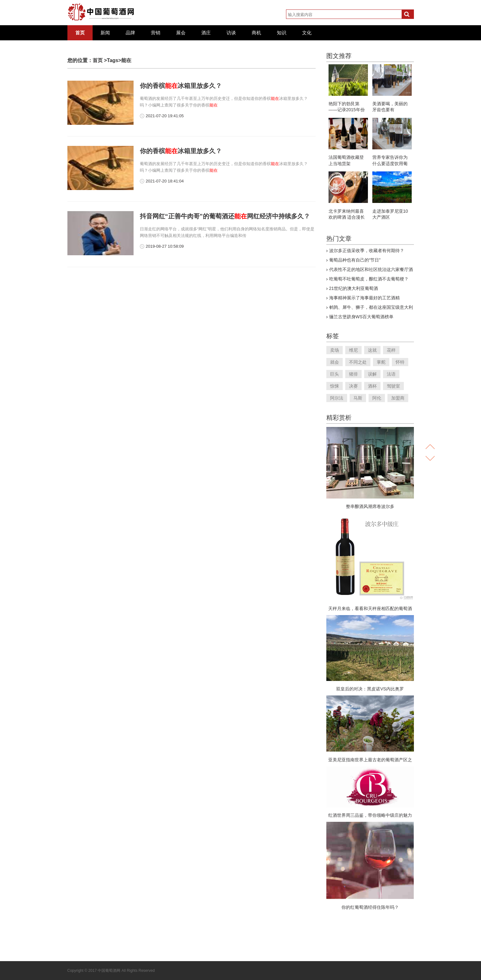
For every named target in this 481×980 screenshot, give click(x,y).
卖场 (335, 350)
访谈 (231, 33)
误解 (372, 374)
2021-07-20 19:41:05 (165, 116)
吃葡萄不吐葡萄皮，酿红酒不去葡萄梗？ (369, 279)
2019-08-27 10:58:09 (165, 246)
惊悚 (335, 386)
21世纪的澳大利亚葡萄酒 (354, 288)
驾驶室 (393, 386)
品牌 (130, 33)
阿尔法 (337, 398)
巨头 (335, 374)
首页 (80, 33)
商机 (256, 33)
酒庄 (206, 33)
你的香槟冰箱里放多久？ (181, 86)
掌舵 (381, 362)
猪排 (353, 374)
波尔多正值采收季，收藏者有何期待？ (367, 251)
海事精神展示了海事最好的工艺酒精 (364, 298)
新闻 (105, 33)
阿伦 (377, 398)
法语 (391, 374)
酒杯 (372, 386)
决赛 (353, 386)
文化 (307, 33)
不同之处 (358, 362)
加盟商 (398, 398)
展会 (181, 33)
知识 (282, 33)
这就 (372, 350)
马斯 (358, 398)
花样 (391, 350)
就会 (335, 362)
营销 (156, 33)
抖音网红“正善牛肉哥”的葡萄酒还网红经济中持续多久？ (225, 216)
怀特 (400, 362)
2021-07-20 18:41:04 (165, 181)
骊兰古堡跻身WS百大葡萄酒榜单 (361, 317)
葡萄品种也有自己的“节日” (355, 260)
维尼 (353, 350)
